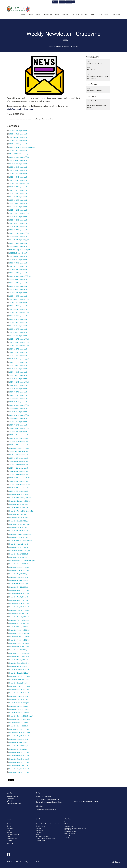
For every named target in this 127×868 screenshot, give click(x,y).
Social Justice (69, 826)
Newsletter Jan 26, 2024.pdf (17, 504)
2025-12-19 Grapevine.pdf (17, 193)
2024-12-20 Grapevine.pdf (17, 352)
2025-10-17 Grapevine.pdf (17, 223)
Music (66, 824)
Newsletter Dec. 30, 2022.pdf (18, 670)
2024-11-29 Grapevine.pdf (17, 362)
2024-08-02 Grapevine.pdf (17, 418)
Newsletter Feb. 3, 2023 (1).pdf (18, 653)
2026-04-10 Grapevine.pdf (17, 144)
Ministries (48, 15)
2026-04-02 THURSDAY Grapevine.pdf (21, 147)
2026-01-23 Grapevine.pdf (17, 180)
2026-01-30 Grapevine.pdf (17, 177)
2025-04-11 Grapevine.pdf (17, 302)
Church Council (40, 826)
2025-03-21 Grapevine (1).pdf (18, 312)
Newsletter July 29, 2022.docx (18, 742)
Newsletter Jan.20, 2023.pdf (17, 660)
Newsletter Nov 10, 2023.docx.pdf (19, 541)
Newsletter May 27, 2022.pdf (18, 769)
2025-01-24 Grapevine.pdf (17, 336)
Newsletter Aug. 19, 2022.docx (18, 732)
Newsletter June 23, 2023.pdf (18, 590)
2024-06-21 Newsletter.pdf (17, 435)
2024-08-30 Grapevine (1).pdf (18, 405)
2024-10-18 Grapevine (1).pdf (18, 382)
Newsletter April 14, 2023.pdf (18, 623)
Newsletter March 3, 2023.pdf (18, 643)
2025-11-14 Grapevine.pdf (17, 210)
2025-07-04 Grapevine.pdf (17, 263)
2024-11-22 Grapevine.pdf (17, 365)
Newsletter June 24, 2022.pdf (18, 756)
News (57, 15)
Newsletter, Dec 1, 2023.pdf (17, 531)
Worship (67, 822)
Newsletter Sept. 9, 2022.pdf (18, 722)
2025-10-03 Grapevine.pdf (17, 230)
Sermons (117, 15)
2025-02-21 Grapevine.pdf (17, 326)
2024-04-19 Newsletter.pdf (17, 464)
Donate (62, 2)
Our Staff (39, 832)
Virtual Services (104, 15)
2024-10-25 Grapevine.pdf (17, 379)
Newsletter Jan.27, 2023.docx (18, 656)
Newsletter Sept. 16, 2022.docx (19, 719)
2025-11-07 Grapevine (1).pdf (18, 213)
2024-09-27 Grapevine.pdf (17, 392)
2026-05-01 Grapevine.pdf (17, 134)
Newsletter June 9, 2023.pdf (17, 597)
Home (23, 15)
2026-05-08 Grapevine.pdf (17, 130)
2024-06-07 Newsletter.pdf (17, 441)
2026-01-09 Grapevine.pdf (17, 187)
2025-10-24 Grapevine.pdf (17, 220)
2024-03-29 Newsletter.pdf (17, 474)
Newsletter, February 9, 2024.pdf (19, 498)
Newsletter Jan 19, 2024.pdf (17, 508)
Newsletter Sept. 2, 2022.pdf (18, 726)
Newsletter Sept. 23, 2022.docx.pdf (20, 716)
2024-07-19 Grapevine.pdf (17, 425)
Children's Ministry (70, 832)
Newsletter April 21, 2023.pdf (18, 620)
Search (55, 2)
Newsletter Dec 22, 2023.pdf (18, 521)
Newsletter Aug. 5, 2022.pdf (17, 739)
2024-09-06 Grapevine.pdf (17, 402)
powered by (113, 862)
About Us (39, 822)
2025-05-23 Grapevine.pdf (17, 283)
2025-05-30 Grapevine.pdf (17, 279)
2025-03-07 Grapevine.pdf (17, 319)
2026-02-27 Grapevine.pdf (17, 164)
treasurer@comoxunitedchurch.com (86, 801)
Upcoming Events (93, 57)
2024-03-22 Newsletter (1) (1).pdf (19, 478)
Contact (69, 2)
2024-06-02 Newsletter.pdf (17, 445)
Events (39, 15)
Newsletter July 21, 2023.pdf (18, 584)
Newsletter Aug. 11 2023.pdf (18, 574)
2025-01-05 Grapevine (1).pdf (18, 345)
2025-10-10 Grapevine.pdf (17, 226)
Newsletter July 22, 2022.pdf (18, 746)
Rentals (65, 15)
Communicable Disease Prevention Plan (48, 824)
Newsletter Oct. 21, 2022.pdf (18, 703)
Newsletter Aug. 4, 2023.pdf (17, 577)
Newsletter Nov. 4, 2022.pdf (17, 696)
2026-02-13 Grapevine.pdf (17, 170)
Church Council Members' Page (45, 839)
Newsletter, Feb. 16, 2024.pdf (18, 494)
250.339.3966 (46, 796)
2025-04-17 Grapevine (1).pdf (18, 299)
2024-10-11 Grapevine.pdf (17, 385)
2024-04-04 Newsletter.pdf (17, 471)
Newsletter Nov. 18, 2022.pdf (18, 689)
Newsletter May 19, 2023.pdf (18, 607)
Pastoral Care (69, 836)
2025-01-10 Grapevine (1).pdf (18, 342)
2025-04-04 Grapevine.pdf (17, 306)
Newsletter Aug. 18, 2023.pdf (18, 570)
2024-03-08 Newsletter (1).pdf (18, 484)
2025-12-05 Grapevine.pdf (17, 200)
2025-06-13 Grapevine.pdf (17, 273)
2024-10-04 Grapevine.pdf (17, 388)
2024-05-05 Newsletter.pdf (17, 458)
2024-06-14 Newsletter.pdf (17, 438)
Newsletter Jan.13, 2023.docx (18, 663)
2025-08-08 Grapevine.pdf (17, 256)
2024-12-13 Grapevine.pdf (17, 355)
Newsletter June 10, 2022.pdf (18, 762)
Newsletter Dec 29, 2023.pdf (18, 517)
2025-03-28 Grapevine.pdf (17, 309)
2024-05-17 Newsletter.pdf (17, 451)
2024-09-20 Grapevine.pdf (17, 395)
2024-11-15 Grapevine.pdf (17, 369)
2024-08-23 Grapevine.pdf (17, 408)
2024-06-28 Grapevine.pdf (17, 431)
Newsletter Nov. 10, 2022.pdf (18, 693)
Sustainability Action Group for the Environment (75, 829)
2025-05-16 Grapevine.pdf (17, 286)
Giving (92, 15)
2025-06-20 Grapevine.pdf (17, 269)
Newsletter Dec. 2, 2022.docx (18, 683)
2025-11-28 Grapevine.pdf (17, 203)
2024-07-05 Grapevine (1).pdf (18, 428)
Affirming (67, 838)
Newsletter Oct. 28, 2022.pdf (18, 699)
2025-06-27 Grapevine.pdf (17, 266)
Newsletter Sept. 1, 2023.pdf (18, 564)
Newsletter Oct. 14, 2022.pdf (18, 706)
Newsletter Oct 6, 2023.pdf (17, 557)
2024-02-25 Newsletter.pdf (17, 491)
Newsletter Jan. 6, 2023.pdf (17, 666)
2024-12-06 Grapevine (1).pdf (18, 359)
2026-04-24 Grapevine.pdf (17, 137)
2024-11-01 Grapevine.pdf (17, 375)
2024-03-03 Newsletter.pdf (17, 488)
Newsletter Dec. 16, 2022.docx (18, 676)
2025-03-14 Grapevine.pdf (17, 316)
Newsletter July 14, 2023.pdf (18, 587)
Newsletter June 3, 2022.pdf (17, 765)
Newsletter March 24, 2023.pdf (19, 633)
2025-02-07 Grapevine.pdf (17, 329)
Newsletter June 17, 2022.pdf (18, 759)
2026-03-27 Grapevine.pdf (17, 150)
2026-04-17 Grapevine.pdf (17, 140)
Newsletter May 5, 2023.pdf (17, 613)
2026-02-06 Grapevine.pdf (17, 173)
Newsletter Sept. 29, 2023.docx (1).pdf (21, 560)
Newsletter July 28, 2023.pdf (18, 580)
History (38, 834)
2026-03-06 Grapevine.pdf (17, 160)
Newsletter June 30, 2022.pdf (18, 752)
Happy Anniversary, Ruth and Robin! (97, 106)
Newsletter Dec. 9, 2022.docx (18, 680)
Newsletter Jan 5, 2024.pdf (17, 514)
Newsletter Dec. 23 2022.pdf (18, 673)
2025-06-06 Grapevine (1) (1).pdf (19, 276)
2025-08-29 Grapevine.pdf (17, 246)
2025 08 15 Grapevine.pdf (17, 253)
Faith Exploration (70, 834)
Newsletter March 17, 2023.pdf (19, 636)
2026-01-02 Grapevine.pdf (17, 190)
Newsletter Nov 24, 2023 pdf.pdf (19, 534)
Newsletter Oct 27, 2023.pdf (18, 547)
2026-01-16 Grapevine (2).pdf (18, 183)
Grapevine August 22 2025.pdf (18, 250)
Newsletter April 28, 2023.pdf (18, 617)
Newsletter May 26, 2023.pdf (18, 603)
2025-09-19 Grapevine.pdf (17, 236)
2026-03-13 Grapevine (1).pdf (18, 157)
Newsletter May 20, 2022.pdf (18, 772)
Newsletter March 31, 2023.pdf (19, 630)
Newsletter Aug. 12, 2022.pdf (18, 736)
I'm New (38, 828)
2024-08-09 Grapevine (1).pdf (18, 415)
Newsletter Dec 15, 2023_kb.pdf (19, 524)
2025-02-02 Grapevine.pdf (17, 332)
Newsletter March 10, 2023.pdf (19, 640)
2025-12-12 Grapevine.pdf (17, 197)
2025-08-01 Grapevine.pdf (17, 259)
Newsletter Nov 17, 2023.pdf (18, 537)
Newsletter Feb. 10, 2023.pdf (18, 650)
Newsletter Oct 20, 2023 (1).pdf (19, 551)
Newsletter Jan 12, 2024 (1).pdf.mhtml (21, 511)
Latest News (91, 96)
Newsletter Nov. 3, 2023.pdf (17, 544)
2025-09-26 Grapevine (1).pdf (18, 233)
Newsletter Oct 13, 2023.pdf (18, 554)
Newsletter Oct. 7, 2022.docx (18, 709)
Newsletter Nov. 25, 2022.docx (18, 686)
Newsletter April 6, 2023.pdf (18, 627)
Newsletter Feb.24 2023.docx (18, 646)
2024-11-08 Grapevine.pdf (17, 372)
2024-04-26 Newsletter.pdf (17, 461)
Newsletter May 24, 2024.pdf (18, 448)
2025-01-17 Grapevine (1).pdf (18, 339)
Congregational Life (79, 15)
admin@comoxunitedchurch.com (20, 109)
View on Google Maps (14, 803)
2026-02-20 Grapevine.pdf (17, 167)
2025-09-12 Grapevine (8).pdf (18, 240)
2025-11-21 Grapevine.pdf (17, 207)
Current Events (41, 841)
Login (38, 862)
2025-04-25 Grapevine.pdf (17, 296)
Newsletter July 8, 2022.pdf (17, 749)
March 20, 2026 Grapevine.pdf (18, 154)
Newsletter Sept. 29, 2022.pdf (18, 713)
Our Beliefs (39, 830)
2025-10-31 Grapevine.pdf (17, 217)
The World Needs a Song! (96, 101)
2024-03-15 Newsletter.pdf (17, 481)
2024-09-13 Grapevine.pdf (17, 398)
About (31, 15)
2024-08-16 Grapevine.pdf (17, 412)
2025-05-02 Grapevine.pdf (17, 293)
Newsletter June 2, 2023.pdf (17, 600)
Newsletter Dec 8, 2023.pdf (17, 527)
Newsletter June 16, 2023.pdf (18, 593)
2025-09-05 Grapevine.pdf (17, 243)
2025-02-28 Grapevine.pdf (17, 322)
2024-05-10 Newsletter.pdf (17, 455)
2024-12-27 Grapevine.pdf (17, 349)
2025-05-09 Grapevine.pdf (17, 289)
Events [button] (10, 843)
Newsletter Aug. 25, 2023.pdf (18, 567)
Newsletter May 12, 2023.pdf (18, 610)
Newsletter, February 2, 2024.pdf (19, 501)
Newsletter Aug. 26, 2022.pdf (18, 729)
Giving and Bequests (42, 836)
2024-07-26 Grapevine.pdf (17, 422)
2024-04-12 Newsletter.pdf (17, 468)
